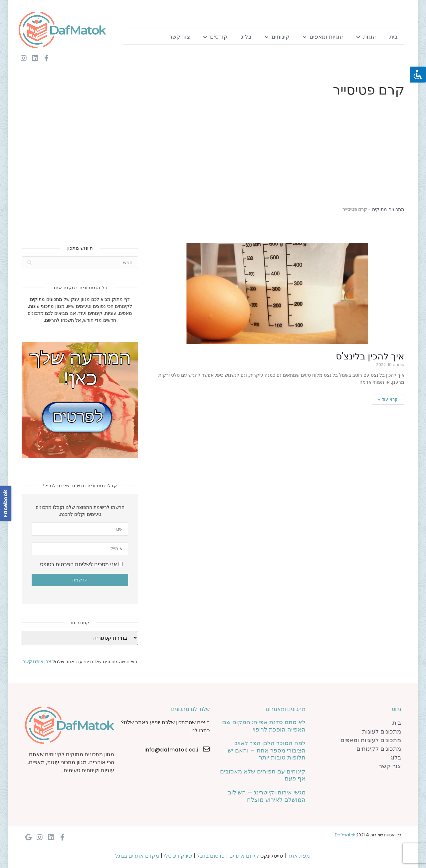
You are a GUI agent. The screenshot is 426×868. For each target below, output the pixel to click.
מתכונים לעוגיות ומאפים (371, 740)
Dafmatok (345, 835)
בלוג (246, 37)
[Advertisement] (213, 153)
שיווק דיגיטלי (178, 856)
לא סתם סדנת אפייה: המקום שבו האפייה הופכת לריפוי (263, 726)
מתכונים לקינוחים (379, 749)
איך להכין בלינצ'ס (370, 356)
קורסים (215, 37)
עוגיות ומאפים (323, 37)
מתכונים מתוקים (388, 210)
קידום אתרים (244, 856)
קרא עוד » (388, 399)
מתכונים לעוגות (382, 731)
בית (394, 37)
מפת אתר (299, 856)
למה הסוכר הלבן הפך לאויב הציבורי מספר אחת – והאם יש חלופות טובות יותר (267, 750)
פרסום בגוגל (211, 856)
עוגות (366, 37)
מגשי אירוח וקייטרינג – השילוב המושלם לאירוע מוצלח (267, 796)
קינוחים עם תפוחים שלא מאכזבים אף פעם (263, 775)
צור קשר (180, 37)
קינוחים (277, 37)
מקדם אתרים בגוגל (137, 856)
